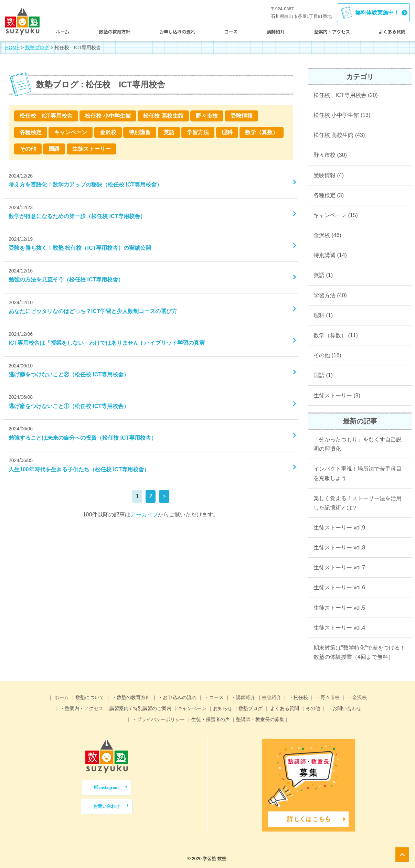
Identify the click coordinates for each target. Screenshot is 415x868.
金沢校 (108, 132)
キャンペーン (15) (336, 215)
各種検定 (31, 132)
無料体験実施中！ (377, 13)
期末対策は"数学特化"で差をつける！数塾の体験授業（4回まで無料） (359, 652)
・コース (213, 697)
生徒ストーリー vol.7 (339, 567)
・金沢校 (357, 697)
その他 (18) (327, 355)
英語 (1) (323, 275)
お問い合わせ (107, 806)
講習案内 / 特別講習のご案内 (140, 708)
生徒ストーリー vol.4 (339, 628)
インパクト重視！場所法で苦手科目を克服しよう (358, 473)
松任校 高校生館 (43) (339, 135)
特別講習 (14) (330, 255)
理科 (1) (323, 315)
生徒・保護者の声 (211, 719)
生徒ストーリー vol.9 (339, 528)
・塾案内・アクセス (81, 708)
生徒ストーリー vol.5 (339, 608)
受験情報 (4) (329, 175)
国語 (54, 149)
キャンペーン (71, 132)
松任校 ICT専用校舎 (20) (346, 95)
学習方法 (198, 132)
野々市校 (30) (330, 155)
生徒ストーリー (92, 149)
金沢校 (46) (327, 235)
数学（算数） (262, 132)
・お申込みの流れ (177, 697)
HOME (12, 47)
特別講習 (140, 132)
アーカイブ (144, 515)
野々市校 (207, 116)
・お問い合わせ (344, 708)
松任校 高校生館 (163, 116)
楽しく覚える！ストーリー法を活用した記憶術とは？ (358, 503)
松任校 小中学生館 (108, 116)
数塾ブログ (37, 47)
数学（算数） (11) (336, 335)
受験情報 (242, 116)
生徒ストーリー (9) (337, 395)
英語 (169, 132)
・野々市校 (327, 697)
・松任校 (298, 697)
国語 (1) (323, 375)
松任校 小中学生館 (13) (342, 115)
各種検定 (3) (329, 195)
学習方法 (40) (330, 295)
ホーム (61, 697)
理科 (227, 132)
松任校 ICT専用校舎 (46, 116)
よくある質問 (284, 708)
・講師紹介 (243, 697)
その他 (28, 149)
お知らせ (223, 708)
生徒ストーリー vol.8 (339, 548)
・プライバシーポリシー (158, 719)
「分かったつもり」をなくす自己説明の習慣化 (358, 444)
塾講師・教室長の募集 (260, 719)
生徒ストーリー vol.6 (339, 587)
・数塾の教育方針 (130, 697)
